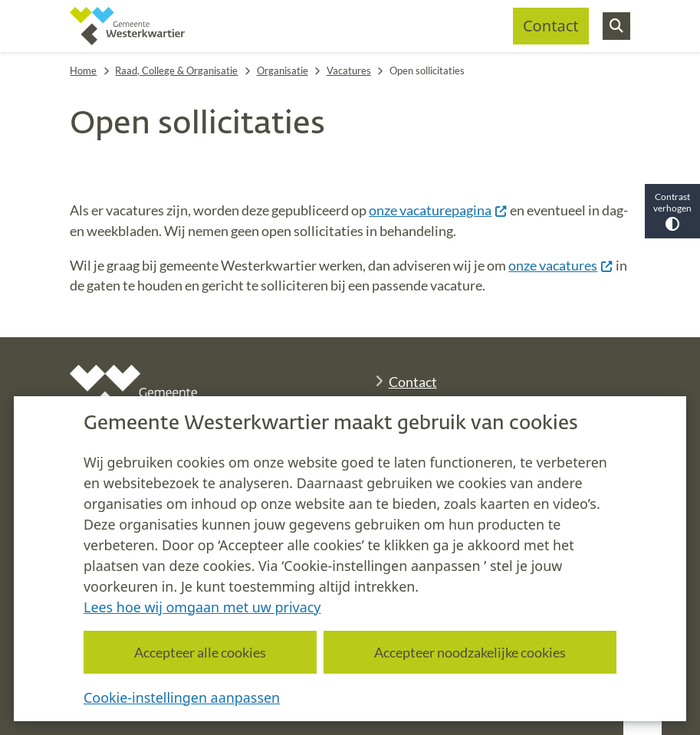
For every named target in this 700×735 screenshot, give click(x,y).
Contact (413, 382)
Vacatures (349, 71)
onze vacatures (560, 265)
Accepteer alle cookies (200, 651)
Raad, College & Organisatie (176, 71)
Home (83, 71)
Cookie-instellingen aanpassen (182, 697)
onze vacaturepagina (438, 210)
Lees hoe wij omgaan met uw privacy (202, 606)
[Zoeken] (616, 25)
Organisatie (283, 71)
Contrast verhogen (672, 211)
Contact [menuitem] (551, 26)
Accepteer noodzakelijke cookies (470, 651)
